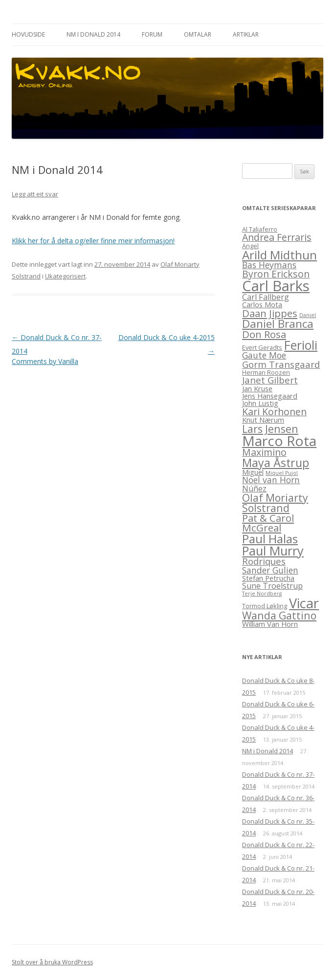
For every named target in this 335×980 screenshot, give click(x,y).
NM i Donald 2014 (93, 34)
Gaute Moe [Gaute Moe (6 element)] (264, 355)
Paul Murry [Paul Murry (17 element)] (273, 551)
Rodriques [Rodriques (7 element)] (264, 561)
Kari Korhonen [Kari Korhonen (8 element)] (274, 412)
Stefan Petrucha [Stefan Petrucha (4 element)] (268, 578)
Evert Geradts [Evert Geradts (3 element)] (262, 347)
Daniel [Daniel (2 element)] (308, 315)
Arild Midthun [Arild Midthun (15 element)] (279, 255)
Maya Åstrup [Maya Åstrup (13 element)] (276, 463)
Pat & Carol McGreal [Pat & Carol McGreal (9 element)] (268, 523)
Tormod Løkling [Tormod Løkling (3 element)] (265, 606)
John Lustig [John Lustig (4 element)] (260, 403)
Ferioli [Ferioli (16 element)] (301, 345)
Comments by (45, 361)
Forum (152, 34)
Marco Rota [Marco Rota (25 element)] (279, 441)
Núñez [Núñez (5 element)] (254, 489)
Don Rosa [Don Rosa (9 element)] (264, 334)
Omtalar (198, 34)
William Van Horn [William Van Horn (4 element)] (270, 624)
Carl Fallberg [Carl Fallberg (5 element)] (266, 297)
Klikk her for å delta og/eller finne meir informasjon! (93, 241)
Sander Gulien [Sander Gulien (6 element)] (270, 570)
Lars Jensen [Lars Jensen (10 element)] (270, 429)
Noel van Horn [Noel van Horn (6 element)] (271, 480)
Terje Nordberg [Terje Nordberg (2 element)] (262, 594)
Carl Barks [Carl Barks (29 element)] (276, 286)
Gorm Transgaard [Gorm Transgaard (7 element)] (281, 364)
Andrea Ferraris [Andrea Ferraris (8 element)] (277, 237)
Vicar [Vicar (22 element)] (304, 603)
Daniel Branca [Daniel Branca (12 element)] (278, 324)
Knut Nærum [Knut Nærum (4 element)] (263, 420)
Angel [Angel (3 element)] (250, 246)
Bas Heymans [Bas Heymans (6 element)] (269, 265)
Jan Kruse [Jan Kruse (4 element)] (257, 388)
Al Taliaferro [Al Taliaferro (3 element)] (260, 229)
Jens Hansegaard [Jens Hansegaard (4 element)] (270, 396)
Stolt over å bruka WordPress (52, 962)
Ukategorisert (65, 276)
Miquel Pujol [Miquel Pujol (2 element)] (282, 473)
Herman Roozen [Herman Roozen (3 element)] (266, 372)
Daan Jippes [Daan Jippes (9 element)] (270, 313)
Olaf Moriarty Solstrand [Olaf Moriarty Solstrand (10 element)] (275, 503)
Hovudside (28, 34)
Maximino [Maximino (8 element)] (264, 452)
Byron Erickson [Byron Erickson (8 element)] (276, 274)
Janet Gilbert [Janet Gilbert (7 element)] (270, 380)
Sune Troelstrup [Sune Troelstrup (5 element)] (272, 586)
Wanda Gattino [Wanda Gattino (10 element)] (279, 615)
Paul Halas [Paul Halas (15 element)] (270, 539)
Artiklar (246, 34)
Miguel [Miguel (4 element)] (253, 472)
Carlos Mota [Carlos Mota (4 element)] (262, 304)
